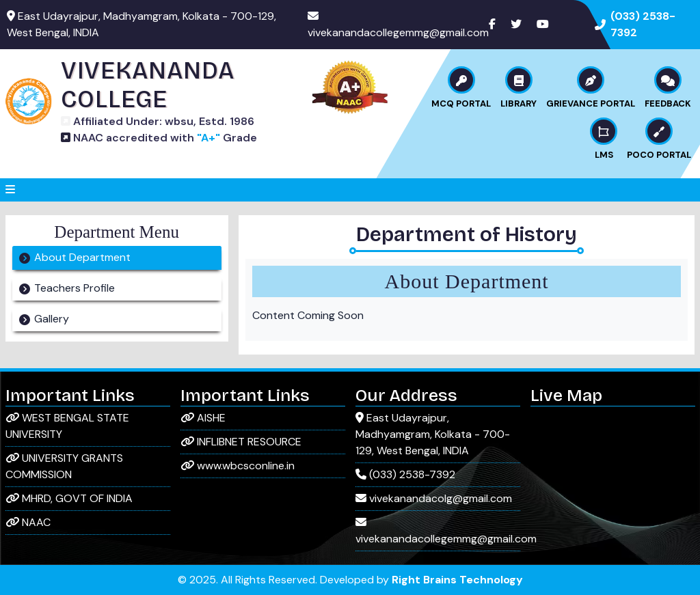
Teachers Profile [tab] (75, 288)
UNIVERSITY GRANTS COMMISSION (64, 466)
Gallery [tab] (52, 319)
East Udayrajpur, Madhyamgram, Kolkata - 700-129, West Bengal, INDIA (433, 434)
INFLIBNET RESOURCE (241, 442)
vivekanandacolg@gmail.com (434, 498)
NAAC (28, 522)
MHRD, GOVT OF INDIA (69, 498)
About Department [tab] (82, 257)
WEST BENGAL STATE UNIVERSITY (67, 426)
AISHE (203, 418)
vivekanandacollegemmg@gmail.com (398, 32)
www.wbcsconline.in (238, 466)
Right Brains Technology (457, 580)
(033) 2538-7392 (405, 474)
